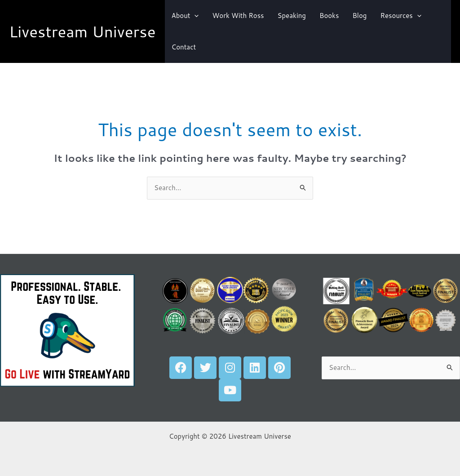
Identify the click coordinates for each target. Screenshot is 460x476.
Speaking (292, 16)
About (185, 16)
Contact (184, 47)
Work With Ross (238, 16)
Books (329, 16)
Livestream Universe (82, 31)
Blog (359, 16)
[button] (194, 16)
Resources (400, 16)
